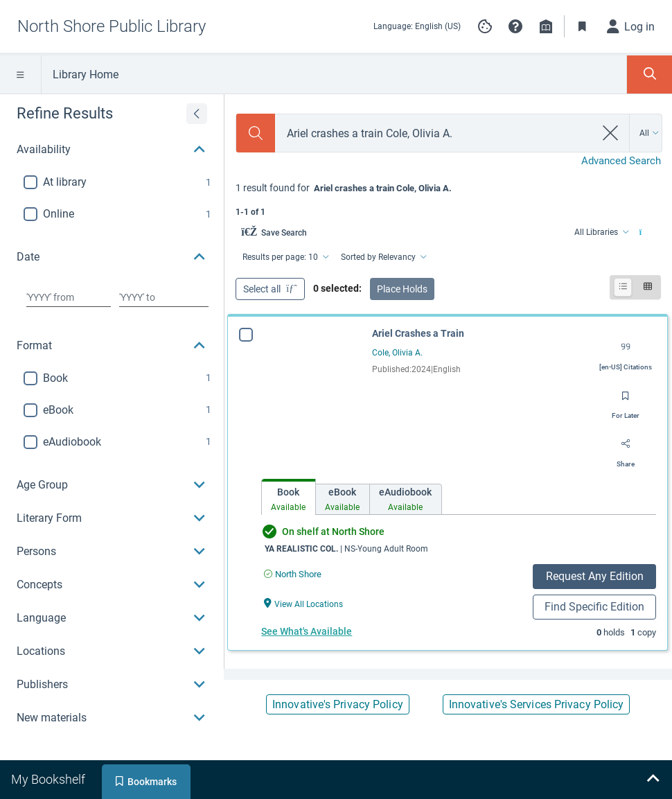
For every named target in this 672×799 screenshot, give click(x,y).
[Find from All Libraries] (601, 232)
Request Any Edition (595, 576)
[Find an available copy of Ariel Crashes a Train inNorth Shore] (293, 574)
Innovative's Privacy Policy (338, 704)
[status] (448, 199)
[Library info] (546, 26)
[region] (112, 414)
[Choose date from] (69, 297)
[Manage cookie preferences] (485, 26)
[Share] (626, 449)
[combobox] (435, 133)
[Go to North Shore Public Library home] (112, 26)
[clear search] (611, 133)
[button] (515, 26)
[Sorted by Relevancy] (383, 257)
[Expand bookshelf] (653, 780)
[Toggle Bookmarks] (583, 26)
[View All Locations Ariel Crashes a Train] (303, 603)
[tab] (289, 497)
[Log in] (631, 26)
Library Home (86, 74)
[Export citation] (626, 352)
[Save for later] (626, 401)
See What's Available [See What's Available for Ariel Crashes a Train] (307, 631)
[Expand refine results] (197, 114)
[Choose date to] (164, 297)
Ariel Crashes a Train (418, 333)
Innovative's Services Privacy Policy (537, 704)
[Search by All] (649, 133)
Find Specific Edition (594, 607)
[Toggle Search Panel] (649, 74)
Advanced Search (621, 161)
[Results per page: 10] (285, 257)
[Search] (256, 133)
